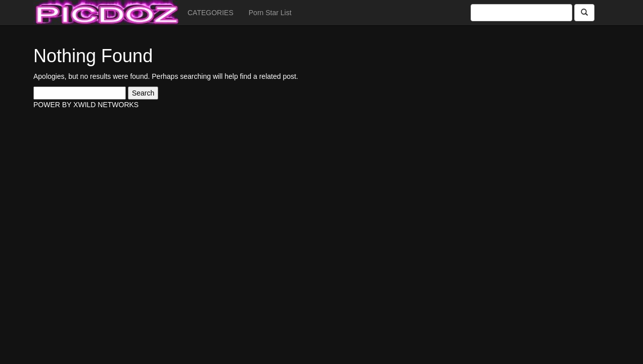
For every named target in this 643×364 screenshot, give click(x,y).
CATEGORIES (211, 13)
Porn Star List (270, 13)
